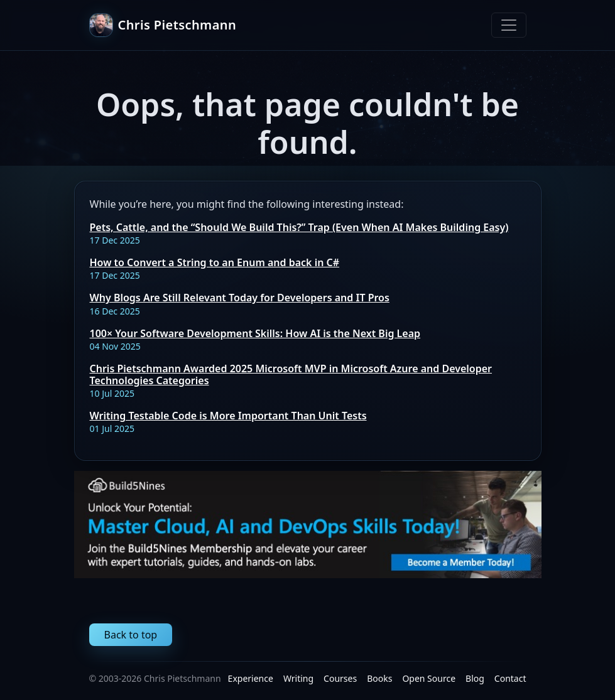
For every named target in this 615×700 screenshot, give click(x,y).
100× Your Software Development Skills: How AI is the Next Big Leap (255, 333)
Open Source (429, 678)
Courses (340, 678)
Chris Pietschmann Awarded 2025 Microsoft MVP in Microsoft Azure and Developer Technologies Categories (291, 374)
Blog (475, 678)
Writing (298, 678)
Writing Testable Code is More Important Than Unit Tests (228, 416)
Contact (510, 678)
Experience (251, 678)
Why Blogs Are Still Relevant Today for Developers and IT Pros (240, 298)
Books (379, 678)
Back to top (131, 635)
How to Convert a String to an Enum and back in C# (215, 262)
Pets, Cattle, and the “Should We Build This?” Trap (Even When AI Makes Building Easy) (299, 227)
